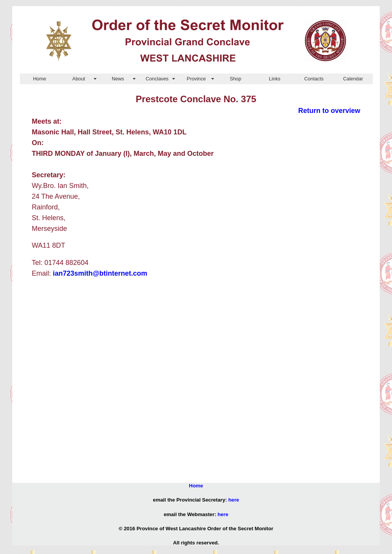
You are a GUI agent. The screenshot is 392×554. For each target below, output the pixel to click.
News (118, 79)
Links (275, 79)
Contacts (314, 79)
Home (39, 79)
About (79, 79)
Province (196, 79)
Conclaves (157, 79)
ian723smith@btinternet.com (100, 273)
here (234, 500)
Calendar (353, 79)
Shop (235, 79)
